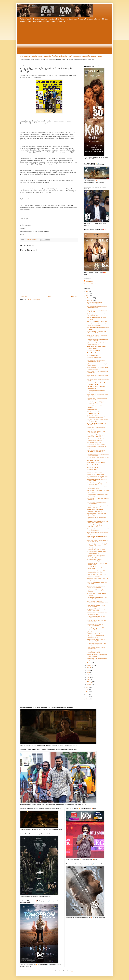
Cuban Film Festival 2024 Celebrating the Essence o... (97, 621)
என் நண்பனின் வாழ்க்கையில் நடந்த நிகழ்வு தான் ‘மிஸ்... (97, 613)
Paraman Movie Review (93, 355)
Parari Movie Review (92, 470)
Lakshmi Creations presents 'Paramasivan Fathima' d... (95, 303)
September (90, 665)
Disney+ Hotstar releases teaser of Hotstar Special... (96, 648)
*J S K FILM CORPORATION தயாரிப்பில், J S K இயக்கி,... (95, 560)
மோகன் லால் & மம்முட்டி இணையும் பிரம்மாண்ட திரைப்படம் (97, 484)
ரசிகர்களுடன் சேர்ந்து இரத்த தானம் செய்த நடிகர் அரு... (96, 526)
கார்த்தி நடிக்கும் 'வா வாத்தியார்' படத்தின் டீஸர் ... (95, 636)
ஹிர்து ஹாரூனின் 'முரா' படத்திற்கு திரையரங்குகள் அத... (96, 610)
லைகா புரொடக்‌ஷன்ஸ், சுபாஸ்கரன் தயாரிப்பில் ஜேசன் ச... (96, 325)
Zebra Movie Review (92, 467)
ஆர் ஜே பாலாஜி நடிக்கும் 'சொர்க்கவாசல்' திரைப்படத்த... (96, 443)
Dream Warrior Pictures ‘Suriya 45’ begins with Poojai (96, 384)
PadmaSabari (89, 281)
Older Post (74, 297)
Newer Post (24, 297)
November (90, 300)
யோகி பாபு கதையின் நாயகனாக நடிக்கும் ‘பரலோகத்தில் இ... (96, 451)
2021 (87, 692)
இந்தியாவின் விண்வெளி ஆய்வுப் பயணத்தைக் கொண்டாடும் (96, 417)
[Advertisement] (64, 39)
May (88, 675)
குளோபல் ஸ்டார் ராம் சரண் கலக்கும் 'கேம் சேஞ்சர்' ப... (97, 365)
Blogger (72, 971)
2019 (87, 697)
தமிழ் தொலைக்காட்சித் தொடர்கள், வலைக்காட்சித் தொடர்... (96, 440)
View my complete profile (90, 284)
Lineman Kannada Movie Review (95, 472)
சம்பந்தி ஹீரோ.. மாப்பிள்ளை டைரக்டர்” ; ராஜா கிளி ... (95, 510)
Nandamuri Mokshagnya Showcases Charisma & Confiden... (96, 332)
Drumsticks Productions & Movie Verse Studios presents (97, 564)
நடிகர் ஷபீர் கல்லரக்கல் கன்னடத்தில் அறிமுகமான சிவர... (97, 488)
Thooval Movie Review (93, 460)
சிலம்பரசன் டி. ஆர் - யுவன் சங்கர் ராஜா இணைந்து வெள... (97, 376)
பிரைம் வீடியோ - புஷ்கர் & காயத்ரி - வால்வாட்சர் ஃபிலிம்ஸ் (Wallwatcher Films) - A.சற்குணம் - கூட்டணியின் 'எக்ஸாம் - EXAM (61, 56)
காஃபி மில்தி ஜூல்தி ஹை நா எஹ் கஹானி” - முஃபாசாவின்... (96, 391)
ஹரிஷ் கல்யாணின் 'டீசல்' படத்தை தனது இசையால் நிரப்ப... (96, 344)
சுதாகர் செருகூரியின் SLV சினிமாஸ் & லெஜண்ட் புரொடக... (97, 336)
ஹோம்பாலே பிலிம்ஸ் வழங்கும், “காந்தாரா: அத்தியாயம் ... (96, 556)
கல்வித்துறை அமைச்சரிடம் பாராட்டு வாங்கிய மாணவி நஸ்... (97, 617)
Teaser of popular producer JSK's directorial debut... (96, 629)
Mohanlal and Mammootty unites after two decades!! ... (97, 480)
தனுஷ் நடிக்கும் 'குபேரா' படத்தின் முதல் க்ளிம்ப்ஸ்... (96, 606)
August (89, 668)
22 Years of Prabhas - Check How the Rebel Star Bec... (97, 655)
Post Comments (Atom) (34, 300)
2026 (87, 291)
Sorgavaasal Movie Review (94, 358)
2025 (87, 294)
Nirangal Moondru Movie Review (95, 474)
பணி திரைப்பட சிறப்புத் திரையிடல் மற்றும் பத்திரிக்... (96, 503)
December (90, 298)
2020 (87, 694)
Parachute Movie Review (93, 351)
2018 (87, 699)
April (88, 677)
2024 (87, 296)
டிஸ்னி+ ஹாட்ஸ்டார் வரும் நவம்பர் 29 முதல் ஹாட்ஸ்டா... (97, 541)
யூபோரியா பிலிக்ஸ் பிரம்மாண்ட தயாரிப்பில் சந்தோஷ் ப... (96, 587)
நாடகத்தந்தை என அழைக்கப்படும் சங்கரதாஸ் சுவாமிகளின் (96, 644)
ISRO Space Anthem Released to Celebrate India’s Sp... (96, 413)
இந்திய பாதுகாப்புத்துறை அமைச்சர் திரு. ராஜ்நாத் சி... (96, 315)
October (89, 663)
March (89, 680)
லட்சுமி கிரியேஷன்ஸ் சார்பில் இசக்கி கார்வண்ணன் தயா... (97, 307)
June (88, 672)
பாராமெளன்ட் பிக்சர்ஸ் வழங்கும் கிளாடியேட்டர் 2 (96, 591)
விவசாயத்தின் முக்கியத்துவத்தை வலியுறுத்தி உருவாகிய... (96, 436)
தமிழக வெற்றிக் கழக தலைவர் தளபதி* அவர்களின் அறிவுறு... (97, 575)
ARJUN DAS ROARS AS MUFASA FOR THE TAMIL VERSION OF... (97, 522)
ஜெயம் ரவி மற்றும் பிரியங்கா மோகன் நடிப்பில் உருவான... (97, 368)
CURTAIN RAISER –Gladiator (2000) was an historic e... (97, 598)
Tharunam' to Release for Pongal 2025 (97, 321)
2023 (87, 687)
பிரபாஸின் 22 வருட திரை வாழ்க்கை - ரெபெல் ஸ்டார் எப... (97, 659)
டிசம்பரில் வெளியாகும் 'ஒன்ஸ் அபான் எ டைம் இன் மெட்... (97, 507)
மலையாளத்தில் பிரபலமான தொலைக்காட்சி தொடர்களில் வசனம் (98, 602)
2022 (87, 690)
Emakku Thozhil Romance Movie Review (98, 458)
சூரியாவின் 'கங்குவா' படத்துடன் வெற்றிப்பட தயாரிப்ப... (96, 633)
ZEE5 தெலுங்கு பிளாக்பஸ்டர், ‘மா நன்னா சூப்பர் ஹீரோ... (96, 640)
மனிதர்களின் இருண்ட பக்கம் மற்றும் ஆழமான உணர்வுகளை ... (97, 545)
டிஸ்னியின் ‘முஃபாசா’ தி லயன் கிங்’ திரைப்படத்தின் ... (96, 518)
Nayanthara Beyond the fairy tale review (97, 477)
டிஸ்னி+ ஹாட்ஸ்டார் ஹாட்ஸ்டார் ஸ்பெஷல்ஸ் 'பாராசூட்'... (96, 652)
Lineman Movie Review (93, 465)
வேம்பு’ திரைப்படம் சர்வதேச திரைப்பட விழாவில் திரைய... (98, 455)
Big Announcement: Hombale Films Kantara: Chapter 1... (96, 552)
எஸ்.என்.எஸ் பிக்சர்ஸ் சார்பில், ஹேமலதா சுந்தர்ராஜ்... (95, 625)
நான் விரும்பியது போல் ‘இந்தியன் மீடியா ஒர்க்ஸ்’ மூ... (96, 403)
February (90, 682)
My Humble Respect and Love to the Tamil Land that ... (96, 424)
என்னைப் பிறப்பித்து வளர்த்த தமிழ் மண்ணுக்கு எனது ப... (96, 428)
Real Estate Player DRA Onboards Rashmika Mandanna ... (96, 361)
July (88, 670)
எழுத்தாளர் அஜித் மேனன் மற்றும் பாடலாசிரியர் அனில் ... (96, 432)
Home (49, 297)
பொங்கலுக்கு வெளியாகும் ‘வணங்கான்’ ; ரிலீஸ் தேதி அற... (98, 529)
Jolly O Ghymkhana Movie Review (96, 463)
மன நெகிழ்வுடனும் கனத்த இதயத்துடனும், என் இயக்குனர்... (97, 549)
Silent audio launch (92, 410)
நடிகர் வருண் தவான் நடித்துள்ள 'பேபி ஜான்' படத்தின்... (97, 495)
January (89, 684)
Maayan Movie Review (93, 353)
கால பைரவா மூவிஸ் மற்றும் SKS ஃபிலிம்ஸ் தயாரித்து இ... (96, 572)
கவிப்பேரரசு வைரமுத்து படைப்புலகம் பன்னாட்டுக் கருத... (97, 340)
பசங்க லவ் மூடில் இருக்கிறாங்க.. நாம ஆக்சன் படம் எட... (97, 447)
